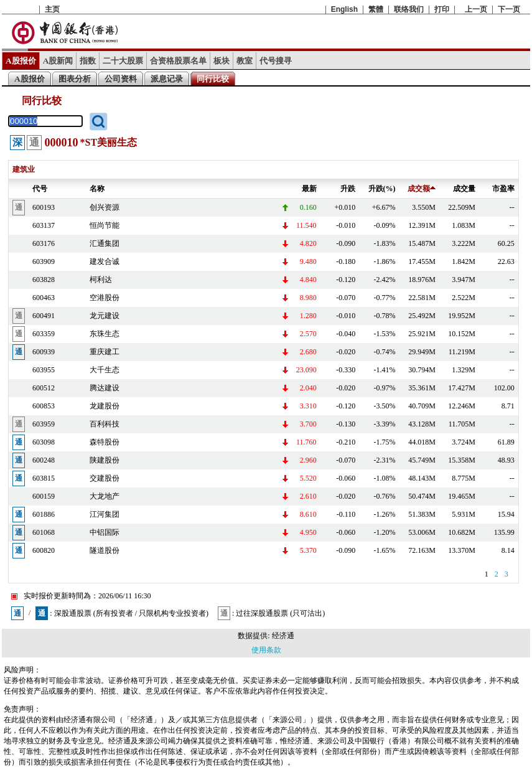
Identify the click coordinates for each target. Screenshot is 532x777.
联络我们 (409, 9)
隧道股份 (105, 550)
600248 (44, 460)
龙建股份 (105, 406)
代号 (40, 189)
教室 (245, 61)
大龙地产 (105, 496)
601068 (44, 532)
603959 (44, 424)
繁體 (376, 9)
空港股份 (105, 298)
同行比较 (213, 79)
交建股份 (105, 478)
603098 (44, 442)
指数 (88, 61)
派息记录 (167, 79)
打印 (442, 9)
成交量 (464, 189)
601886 (44, 514)
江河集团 (105, 514)
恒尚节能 (105, 225)
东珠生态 (105, 334)
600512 (44, 388)
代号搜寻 (276, 61)
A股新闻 (58, 61)
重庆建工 (105, 352)
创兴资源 (105, 207)
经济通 (283, 636)
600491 (44, 316)
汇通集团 (105, 243)
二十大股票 (123, 61)
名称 (97, 189)
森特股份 (105, 442)
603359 (44, 334)
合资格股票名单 (178, 61)
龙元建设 (105, 316)
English (344, 9)
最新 (309, 189)
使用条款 (266, 650)
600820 (44, 550)
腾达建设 (105, 388)
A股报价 (21, 61)
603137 (44, 225)
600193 (44, 207)
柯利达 (101, 280)
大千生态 (105, 370)
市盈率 (503, 189)
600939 (44, 352)
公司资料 (121, 79)
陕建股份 (105, 460)
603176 (44, 243)
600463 (44, 298)
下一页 (509, 9)
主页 (52, 9)
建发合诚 (105, 261)
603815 (44, 478)
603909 (44, 261)
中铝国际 (105, 532)
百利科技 (105, 424)
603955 (44, 370)
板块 (222, 61)
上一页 (476, 9)
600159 (44, 496)
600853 (44, 406)
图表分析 (75, 79)
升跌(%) (382, 189)
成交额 (422, 189)
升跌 (348, 189)
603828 (44, 280)
